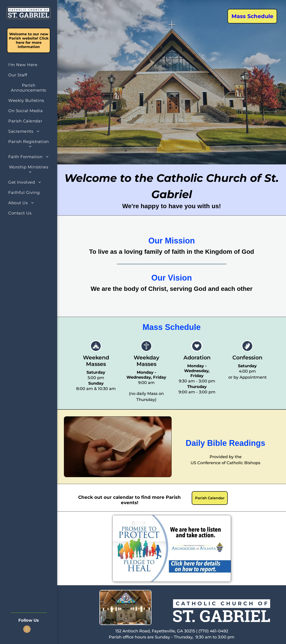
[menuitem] (29, 65)
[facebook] (27, 630)
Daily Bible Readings (225, 443)
